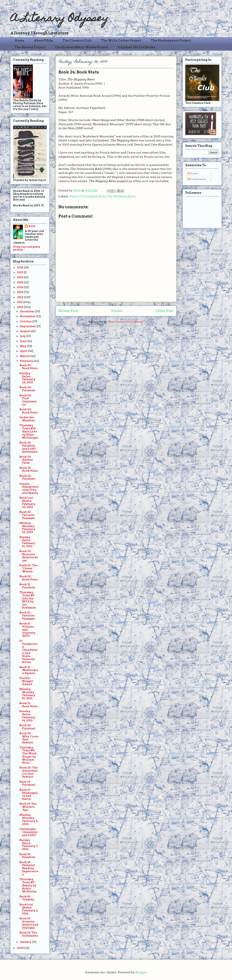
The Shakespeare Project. (171, 41)
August (25, 331)
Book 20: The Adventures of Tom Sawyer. (29, 772)
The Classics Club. (77, 41)
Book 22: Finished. (27, 477)
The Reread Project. (30, 47)
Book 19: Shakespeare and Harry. (29, 794)
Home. (20, 41)
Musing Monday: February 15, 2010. (27, 694)
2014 (20, 287)
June (23, 341)
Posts (193, 173)
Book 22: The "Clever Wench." (28, 568)
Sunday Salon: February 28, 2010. (27, 378)
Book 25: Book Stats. (29, 367)
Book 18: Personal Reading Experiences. (29, 868)
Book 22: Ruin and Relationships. (29, 556)
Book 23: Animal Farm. (26, 460)
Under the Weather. (28, 419)
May (23, 346)
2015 (20, 282)
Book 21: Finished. (27, 586)
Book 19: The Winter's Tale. (28, 807)
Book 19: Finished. (27, 783)
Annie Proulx (79, 196)
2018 (20, 268)
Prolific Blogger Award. (26, 681)
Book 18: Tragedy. (27, 898)
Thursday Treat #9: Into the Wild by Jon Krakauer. (28, 600)
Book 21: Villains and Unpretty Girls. (27, 630)
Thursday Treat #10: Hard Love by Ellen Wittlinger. (29, 431)
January (26, 942)
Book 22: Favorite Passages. (27, 515)
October (26, 321)
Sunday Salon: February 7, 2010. (29, 845)
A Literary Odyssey (59, 19)
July (23, 336)
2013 (20, 292)
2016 (20, 277)
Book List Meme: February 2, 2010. (29, 909)
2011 (20, 302)
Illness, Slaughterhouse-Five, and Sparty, (29, 488)
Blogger (141, 972)
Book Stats (98, 196)
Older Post (165, 311)
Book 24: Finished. (27, 389)
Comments (197, 179)
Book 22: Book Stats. (29, 578)
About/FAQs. (44, 41)
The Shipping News (121, 196)
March (25, 356)
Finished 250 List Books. (137, 47)
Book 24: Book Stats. (29, 411)
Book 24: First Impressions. (28, 400)
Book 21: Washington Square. (29, 670)
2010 (20, 307)
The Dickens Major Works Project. (82, 47)
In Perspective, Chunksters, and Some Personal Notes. (29, 652)
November (28, 316)
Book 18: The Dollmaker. (29, 934)
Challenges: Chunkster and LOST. (29, 832)
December (28, 311)
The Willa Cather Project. (122, 41)
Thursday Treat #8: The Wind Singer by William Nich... (28, 755)
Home (117, 311)
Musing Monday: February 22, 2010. (27, 528)
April (24, 351)
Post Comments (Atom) (126, 322)
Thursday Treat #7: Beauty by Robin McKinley (28, 885)
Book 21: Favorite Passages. (27, 616)
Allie (77, 190)
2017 (20, 272)
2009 (21, 948)
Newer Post (68, 311)
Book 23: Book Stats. (29, 469)
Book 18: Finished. (27, 856)
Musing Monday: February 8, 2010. (29, 819)
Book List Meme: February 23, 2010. (27, 502)
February (27, 361)
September (28, 326)
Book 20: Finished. (27, 727)
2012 (20, 297)
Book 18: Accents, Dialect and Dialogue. (29, 923)
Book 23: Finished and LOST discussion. (29, 447)
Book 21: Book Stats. (29, 705)
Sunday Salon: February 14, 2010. (27, 716)
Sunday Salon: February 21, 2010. (27, 542)
